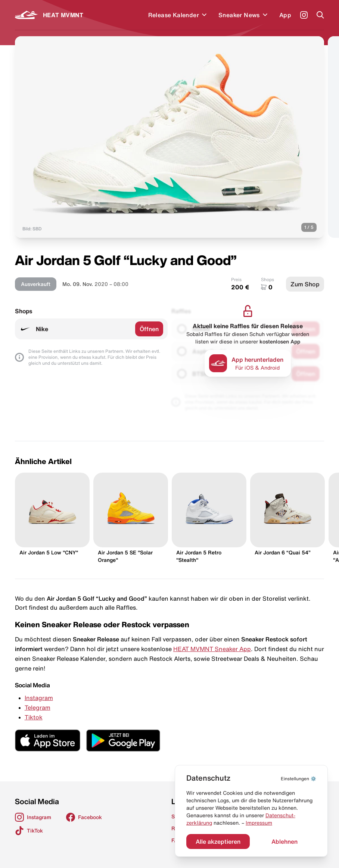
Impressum (259, 823)
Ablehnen (284, 841)
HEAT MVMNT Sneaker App (212, 649)
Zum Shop (305, 284)
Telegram (38, 707)
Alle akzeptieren (218, 841)
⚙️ (298, 779)
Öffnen (149, 329)
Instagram (39, 698)
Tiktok (34, 717)
